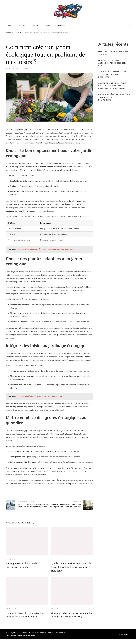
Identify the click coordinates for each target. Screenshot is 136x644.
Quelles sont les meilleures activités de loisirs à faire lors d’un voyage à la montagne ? (72, 567)
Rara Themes (11, 640)
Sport (11, 26)
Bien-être (23, 26)
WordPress (31, 640)
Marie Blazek (13, 69)
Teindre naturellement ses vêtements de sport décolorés (112, 74)
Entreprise (60, 26)
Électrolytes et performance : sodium (114, 53)
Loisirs (47, 26)
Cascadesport (25, 637)
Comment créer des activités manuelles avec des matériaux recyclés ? (67, 618)
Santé (35, 26)
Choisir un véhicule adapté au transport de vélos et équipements (114, 97)
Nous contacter (124, 639)
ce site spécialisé (79, 143)
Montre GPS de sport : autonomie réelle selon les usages (112, 63)
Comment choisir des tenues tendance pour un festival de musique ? (27, 618)
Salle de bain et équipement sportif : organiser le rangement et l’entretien (113, 86)
